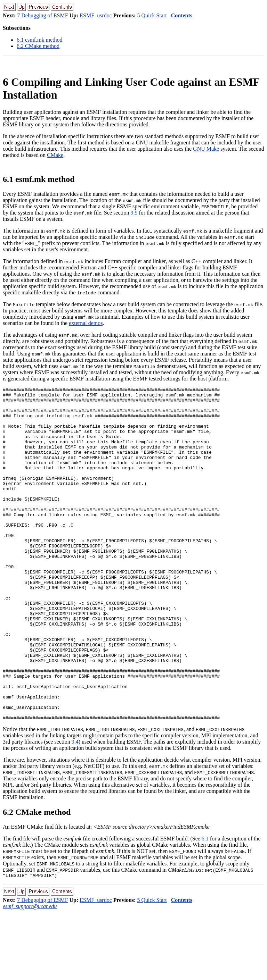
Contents (182, 15)
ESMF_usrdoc (96, 15)
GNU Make (206, 149)
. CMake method (38, 46)
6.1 (205, 905)
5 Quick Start (152, 15)
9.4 (75, 808)
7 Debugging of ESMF (42, 15)
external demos (86, 323)
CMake (55, 155)
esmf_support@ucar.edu (30, 974)
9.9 (134, 213)
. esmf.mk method (40, 40)
